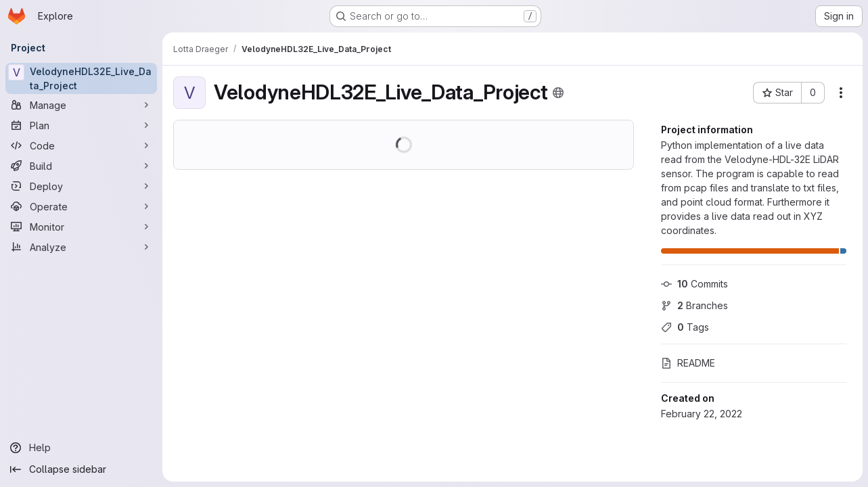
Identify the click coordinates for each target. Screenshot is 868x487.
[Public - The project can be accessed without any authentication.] (558, 93)
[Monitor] (81, 227)
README (688, 363)
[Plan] (81, 125)
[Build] (81, 166)
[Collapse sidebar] (81, 469)
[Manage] (81, 105)
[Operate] (81, 206)
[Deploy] (81, 186)
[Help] (81, 448)
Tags (685, 327)
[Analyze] (81, 247)
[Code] (81, 145)
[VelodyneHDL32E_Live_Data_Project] (81, 78)
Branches (694, 305)
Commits (694, 284)
